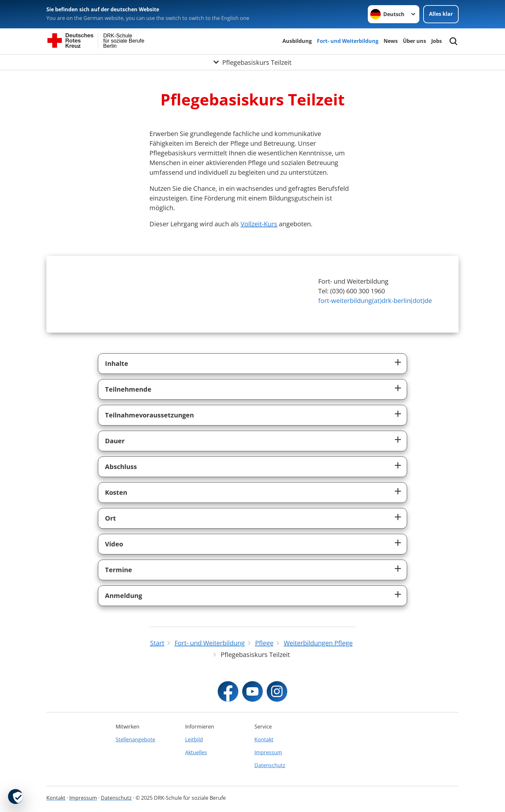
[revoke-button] (15, 797)
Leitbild (194, 739)
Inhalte (117, 363)
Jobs (437, 41)
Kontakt (264, 739)
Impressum (268, 752)
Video (114, 544)
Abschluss (121, 467)
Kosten (116, 492)
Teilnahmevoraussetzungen (149, 415)
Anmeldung (124, 596)
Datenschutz (270, 765)
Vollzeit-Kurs (259, 224)
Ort (110, 518)
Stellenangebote (135, 739)
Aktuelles (196, 752)
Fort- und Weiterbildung (348, 41)
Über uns (414, 41)
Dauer (115, 441)
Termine (119, 570)
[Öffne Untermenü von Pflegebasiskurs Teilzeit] (252, 62)
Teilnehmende (128, 389)
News (391, 41)
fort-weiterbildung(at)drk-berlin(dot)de (375, 301)
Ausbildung (297, 41)
